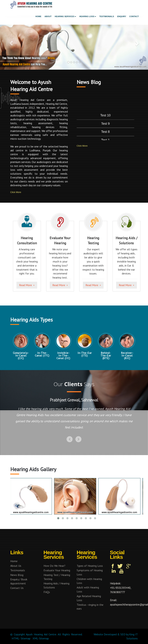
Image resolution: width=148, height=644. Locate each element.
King (132, 634)
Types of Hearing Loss (86, 566)
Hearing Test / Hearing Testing (53, 577)
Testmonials (14, 570)
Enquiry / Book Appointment (15, 581)
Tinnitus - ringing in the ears (87, 607)
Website (98, 634)
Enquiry (122, 16)
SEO (123, 634)
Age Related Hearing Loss (85, 598)
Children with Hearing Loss (86, 581)
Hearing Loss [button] (88, 16)
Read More (25, 285)
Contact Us (14, 588)
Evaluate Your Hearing (53, 570)
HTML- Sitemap (21, 638)
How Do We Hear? (51, 566)
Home (38, 16)
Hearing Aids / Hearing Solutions (53, 585)
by (127, 634)
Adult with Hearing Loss (84, 589)
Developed (110, 634)
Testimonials (107, 16)
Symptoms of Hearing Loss (86, 572)
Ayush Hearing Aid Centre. (41, 634)
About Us (12, 566)
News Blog (13, 575)
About (48, 16)
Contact (134, 16)
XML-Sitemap (41, 638)
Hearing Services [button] (65, 16)
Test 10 (105, 130)
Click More (16, 192)
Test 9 (105, 139)
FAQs (43, 592)
